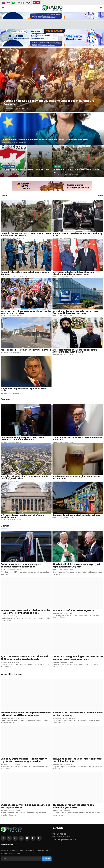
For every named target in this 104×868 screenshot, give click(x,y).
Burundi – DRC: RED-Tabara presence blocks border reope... (25, 171)
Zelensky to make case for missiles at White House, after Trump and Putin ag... (25, 612)
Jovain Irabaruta (7, 142)
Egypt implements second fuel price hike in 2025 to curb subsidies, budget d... (25, 658)
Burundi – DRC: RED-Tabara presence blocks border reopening (78, 714)
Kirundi (16, 3)
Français (26, 3)
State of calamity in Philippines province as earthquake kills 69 (25, 806)
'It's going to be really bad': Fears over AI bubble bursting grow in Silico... (24, 477)
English (6, 3)
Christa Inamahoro (9, 108)
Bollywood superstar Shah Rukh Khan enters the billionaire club (78, 760)
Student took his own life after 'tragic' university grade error (74, 806)
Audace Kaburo (6, 175)
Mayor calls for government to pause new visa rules (24, 390)
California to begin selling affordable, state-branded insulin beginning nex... (78, 658)
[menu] (3, 8)
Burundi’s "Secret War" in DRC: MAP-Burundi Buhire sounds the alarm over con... (26, 234)
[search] (101, 8)
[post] (52, 80)
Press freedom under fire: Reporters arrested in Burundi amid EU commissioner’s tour (45, 140)
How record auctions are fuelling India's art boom (77, 515)
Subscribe (47, 859)
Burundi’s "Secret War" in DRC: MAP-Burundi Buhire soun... (76, 171)
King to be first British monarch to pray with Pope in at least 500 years (77, 565)
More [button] (100, 196)
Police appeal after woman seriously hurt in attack (26, 350)
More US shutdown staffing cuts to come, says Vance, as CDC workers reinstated (75, 312)
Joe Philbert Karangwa (7, 277)
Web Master (56, 277)
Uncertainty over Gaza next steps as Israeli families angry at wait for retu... (26, 312)
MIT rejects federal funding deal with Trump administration (22, 516)
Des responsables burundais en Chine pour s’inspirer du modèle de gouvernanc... (74, 273)
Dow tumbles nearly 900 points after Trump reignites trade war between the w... (22, 438)
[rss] (39, 838)
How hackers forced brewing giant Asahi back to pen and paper (76, 477)
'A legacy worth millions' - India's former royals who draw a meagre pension (24, 760)
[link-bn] (52, 38)
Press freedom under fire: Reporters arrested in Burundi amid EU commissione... (26, 714)
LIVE (37, 3)
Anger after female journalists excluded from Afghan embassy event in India (75, 351)
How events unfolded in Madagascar (73, 610)
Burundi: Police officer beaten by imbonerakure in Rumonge (25, 273)
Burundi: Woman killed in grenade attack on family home (77, 234)
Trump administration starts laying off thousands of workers (77, 438)
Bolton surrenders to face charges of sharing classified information (22, 565)
